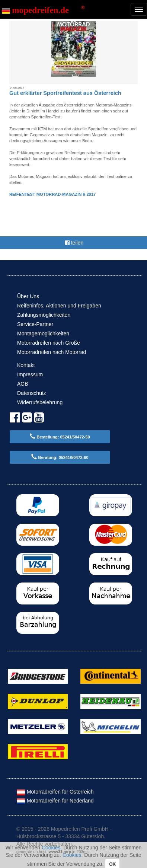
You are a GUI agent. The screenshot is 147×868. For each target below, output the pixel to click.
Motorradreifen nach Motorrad (52, 352)
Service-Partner (35, 324)
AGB (23, 384)
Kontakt (26, 365)
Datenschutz (32, 393)
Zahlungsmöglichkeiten (44, 315)
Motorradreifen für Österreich (55, 792)
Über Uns (28, 296)
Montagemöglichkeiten (43, 334)
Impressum (30, 374)
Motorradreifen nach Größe (49, 343)
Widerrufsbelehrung (40, 402)
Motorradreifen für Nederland (55, 801)
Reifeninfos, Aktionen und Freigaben (59, 306)
